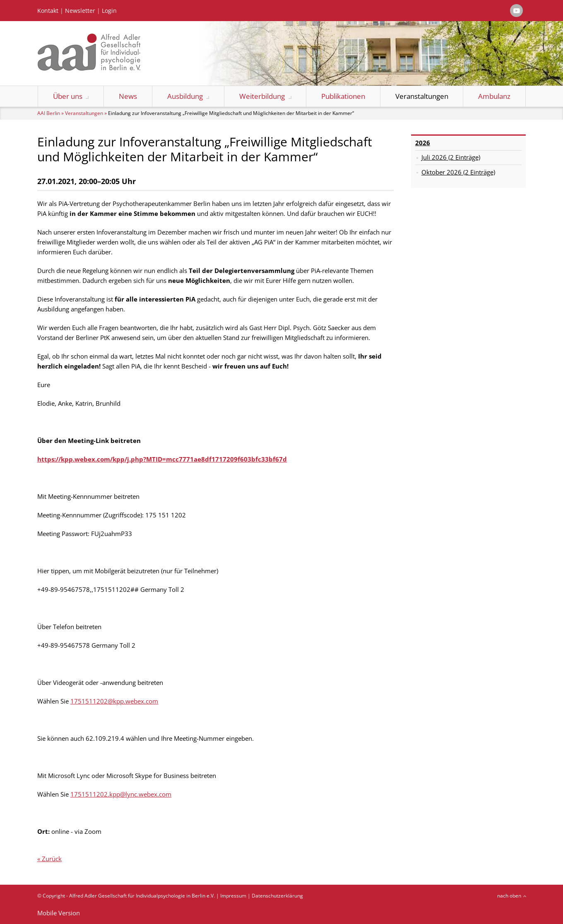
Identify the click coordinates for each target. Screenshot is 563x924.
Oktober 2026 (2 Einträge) (458, 172)
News (128, 96)
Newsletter (80, 11)
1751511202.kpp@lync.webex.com (121, 794)
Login (109, 11)
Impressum (233, 896)
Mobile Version (59, 913)
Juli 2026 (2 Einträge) (451, 157)
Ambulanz (494, 96)
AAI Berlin (49, 113)
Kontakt (48, 11)
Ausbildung (185, 96)
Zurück (52, 859)
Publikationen (343, 96)
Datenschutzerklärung (277, 896)
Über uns (68, 96)
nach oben (509, 896)
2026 (423, 143)
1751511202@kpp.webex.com (114, 701)
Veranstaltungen (422, 96)
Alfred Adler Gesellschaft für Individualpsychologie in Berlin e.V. (142, 896)
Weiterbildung (262, 96)
